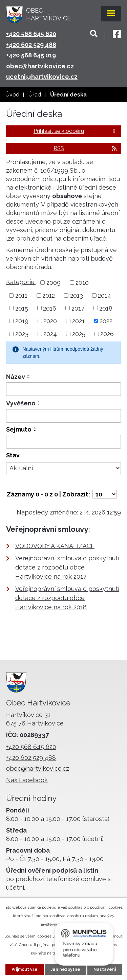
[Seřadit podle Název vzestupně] (29, 375)
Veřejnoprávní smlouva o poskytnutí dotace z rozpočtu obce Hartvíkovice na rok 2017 (67, 567)
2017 (78, 308)
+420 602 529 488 (31, 45)
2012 (49, 295)
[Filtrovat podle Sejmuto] (63, 442)
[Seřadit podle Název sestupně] (29, 378)
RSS (86, 148)
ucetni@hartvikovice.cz (42, 77)
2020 (50, 321)
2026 (107, 334)
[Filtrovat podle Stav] (63, 468)
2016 (50, 308)
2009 (54, 283)
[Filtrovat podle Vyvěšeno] (63, 416)
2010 (82, 283)
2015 (22, 308)
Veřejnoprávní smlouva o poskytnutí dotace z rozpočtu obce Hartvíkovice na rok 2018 (67, 598)
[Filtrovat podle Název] (63, 389)
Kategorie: (21, 282)
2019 (22, 321)
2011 (21, 295)
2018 (106, 308)
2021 (78, 321)
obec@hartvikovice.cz (40, 66)
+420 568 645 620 (31, 34)
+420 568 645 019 (31, 55)
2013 (77, 295)
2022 (106, 321)
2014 (104, 295)
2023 (22, 334)
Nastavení (105, 969)
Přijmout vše (25, 969)
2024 (50, 334)
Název (16, 377)
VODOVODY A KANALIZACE (55, 546)
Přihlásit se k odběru (76, 131)
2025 (79, 334)
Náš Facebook (27, 780)
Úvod (12, 95)
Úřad (35, 95)
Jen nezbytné (66, 969)
